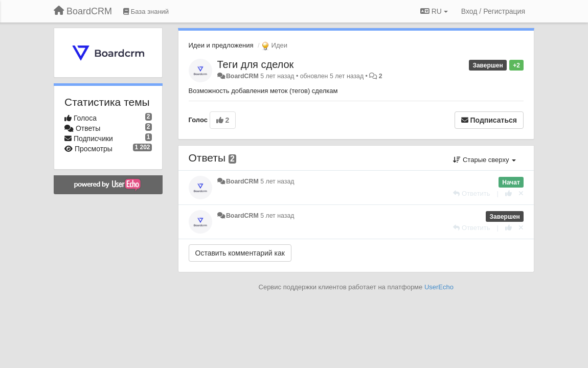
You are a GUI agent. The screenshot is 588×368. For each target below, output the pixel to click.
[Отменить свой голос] (521, 193)
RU (434, 11)
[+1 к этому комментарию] (508, 193)
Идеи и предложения (221, 45)
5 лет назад (277, 181)
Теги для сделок (256, 64)
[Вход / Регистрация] (493, 11)
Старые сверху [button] (484, 160)
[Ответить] (471, 193)
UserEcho (439, 287)
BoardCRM (242, 76)
